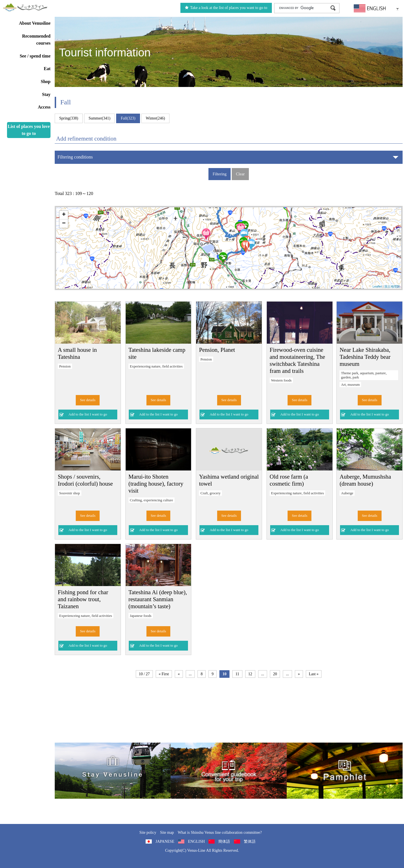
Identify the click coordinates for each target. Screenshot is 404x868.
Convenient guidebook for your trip (229, 771)
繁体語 (250, 841)
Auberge (347, 493)
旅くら (113, 771)
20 (275, 674)
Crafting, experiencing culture (151, 500)
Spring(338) (69, 118)
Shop (46, 81)
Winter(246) (156, 118)
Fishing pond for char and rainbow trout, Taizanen (83, 599)
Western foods (281, 380)
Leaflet (377, 286)
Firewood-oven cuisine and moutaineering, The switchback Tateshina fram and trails (297, 360)
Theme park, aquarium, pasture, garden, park (364, 375)
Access (44, 107)
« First (164, 674)
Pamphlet (345, 771)
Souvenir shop (70, 493)
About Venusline (35, 23)
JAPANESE (165, 841)
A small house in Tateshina (77, 353)
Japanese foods (141, 616)
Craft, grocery (210, 493)
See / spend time (35, 56)
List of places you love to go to (29, 130)
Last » (314, 674)
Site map (167, 833)
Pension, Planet (217, 350)
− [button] (64, 224)
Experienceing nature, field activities (156, 366)
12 (250, 674)
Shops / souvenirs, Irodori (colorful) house (85, 480)
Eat (47, 69)
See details (88, 400)
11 (237, 674)
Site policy (148, 833)
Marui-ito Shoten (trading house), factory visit (156, 484)
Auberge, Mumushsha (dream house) (365, 480)
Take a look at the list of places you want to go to (226, 8)
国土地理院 (392, 286)
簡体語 (224, 841)
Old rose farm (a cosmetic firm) (289, 480)
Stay (46, 94)
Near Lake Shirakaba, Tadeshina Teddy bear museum (365, 357)
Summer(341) (100, 118)
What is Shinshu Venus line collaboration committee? (220, 833)
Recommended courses (36, 40)
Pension (65, 366)
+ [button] (64, 215)
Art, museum (350, 385)
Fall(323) (128, 118)
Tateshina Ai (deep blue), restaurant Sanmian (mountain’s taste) (158, 599)
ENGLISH (196, 841)
